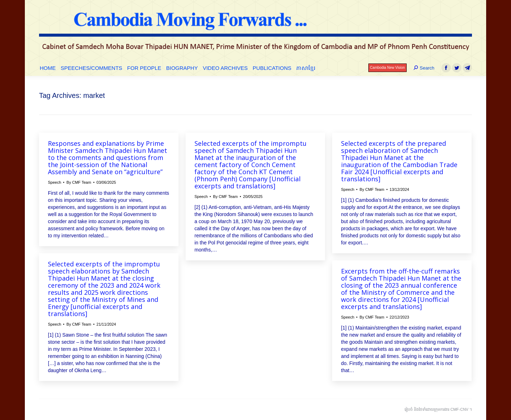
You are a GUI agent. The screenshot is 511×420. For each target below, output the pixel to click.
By (79, 182)
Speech (54, 182)
